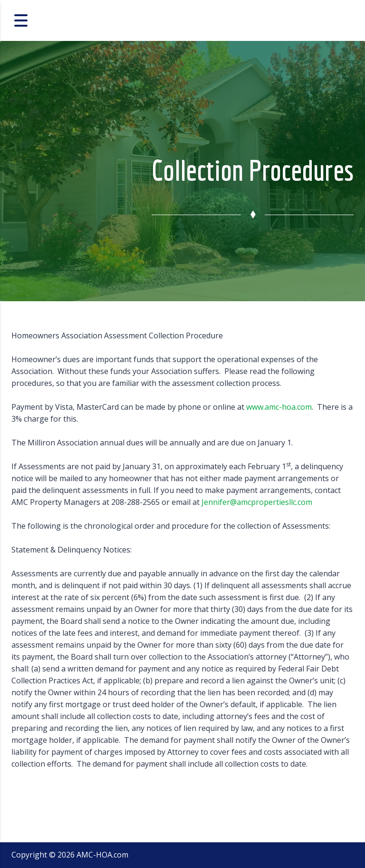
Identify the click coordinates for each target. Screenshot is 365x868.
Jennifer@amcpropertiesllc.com (257, 502)
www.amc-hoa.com (279, 407)
